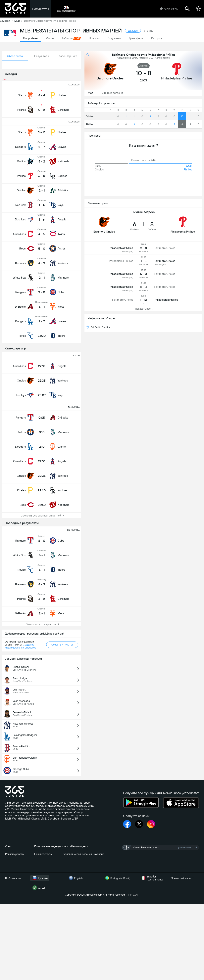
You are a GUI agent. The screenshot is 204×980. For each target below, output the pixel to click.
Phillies (89, 124)
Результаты (41, 9)
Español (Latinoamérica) (152, 878)
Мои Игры (169, 9)
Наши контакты (43, 854)
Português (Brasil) (117, 878)
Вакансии (98, 854)
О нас (9, 846)
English (75, 878)
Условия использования (78, 854)
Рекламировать (14, 854)
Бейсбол (7, 21)
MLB (19, 21)
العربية (38, 888)
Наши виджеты (80, 846)
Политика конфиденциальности (53, 846)
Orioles (90, 116)
